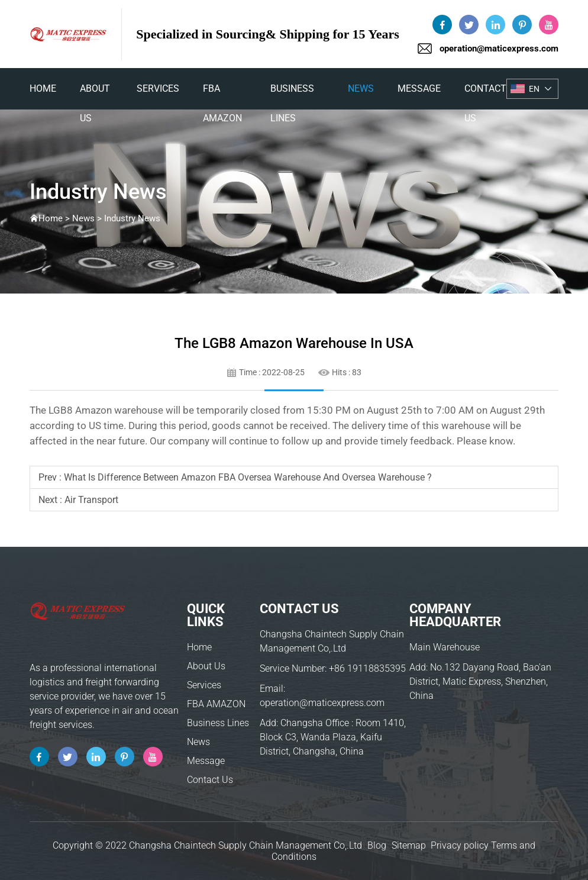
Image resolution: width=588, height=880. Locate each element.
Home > (55, 218)
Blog (377, 845)
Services (158, 88)
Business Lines (292, 93)
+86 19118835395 (367, 668)
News (361, 88)
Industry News (132, 218)
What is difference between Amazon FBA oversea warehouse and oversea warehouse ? (248, 477)
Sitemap (409, 845)
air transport (91, 500)
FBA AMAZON (222, 93)
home (43, 88)
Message (419, 88)
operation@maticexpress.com (499, 49)
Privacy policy (460, 845)
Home (199, 647)
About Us (95, 93)
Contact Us (485, 93)
